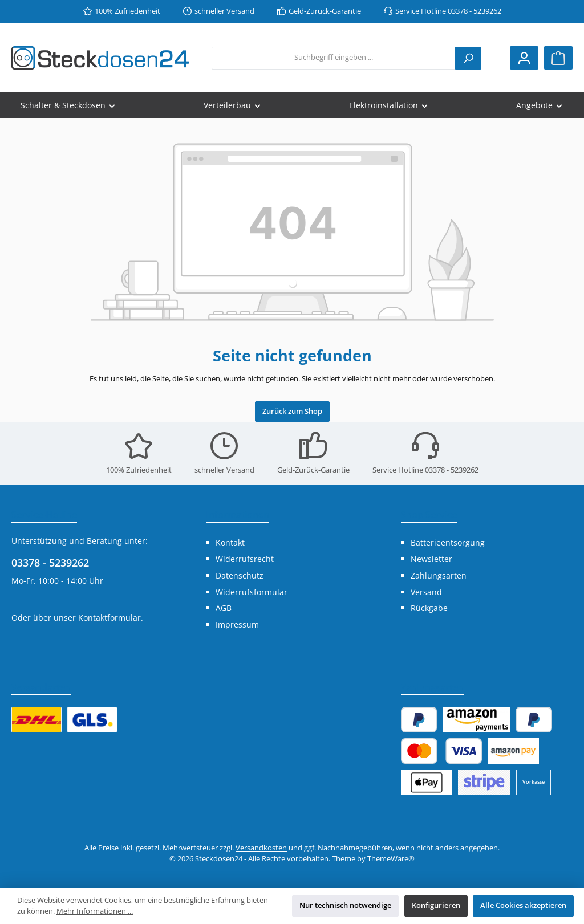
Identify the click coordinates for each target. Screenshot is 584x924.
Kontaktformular (109, 618)
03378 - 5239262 (50, 563)
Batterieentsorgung (448, 542)
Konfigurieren (436, 905)
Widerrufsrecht (245, 559)
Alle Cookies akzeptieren (523, 905)
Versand (426, 592)
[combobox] (334, 58)
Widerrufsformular (252, 592)
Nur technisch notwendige (345, 905)
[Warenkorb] (558, 58)
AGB (224, 608)
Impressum (237, 624)
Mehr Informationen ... (95, 911)
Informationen (238, 515)
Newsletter (431, 559)
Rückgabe (429, 608)
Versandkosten (261, 848)
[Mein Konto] (524, 58)
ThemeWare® (391, 859)
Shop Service (429, 515)
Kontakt (230, 542)
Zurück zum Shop (292, 411)
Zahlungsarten (439, 575)
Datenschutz (240, 575)
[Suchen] (468, 58)
